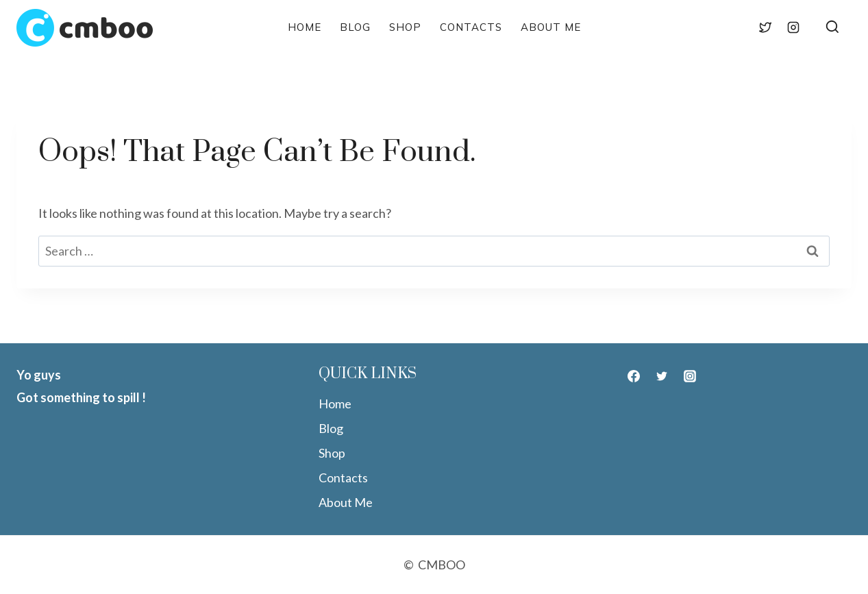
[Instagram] (793, 27)
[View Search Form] (832, 28)
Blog (355, 27)
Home (305, 27)
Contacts (471, 27)
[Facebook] (736, 27)
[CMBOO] (85, 28)
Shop (405, 27)
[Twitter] (765, 27)
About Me (551, 27)
